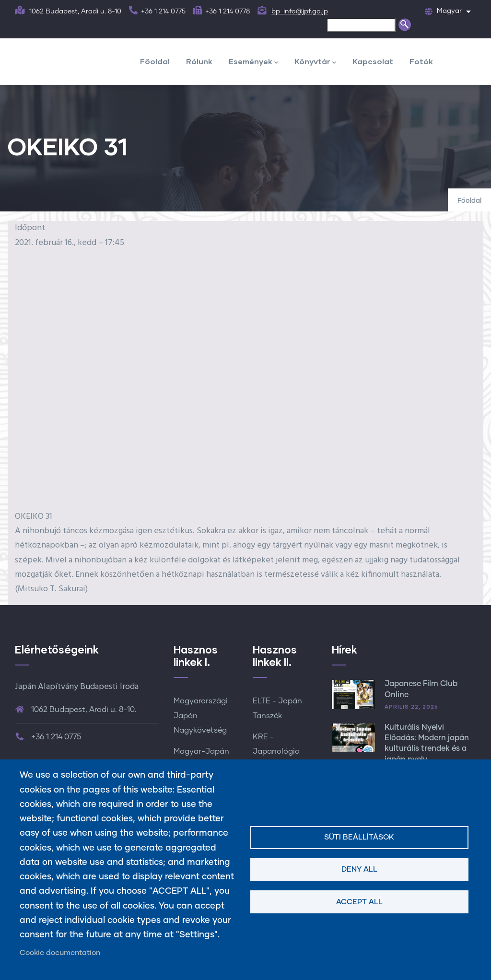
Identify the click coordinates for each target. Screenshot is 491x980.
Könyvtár (315, 62)
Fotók (421, 61)
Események (253, 62)
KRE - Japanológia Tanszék (276, 751)
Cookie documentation (60, 953)
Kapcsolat (373, 61)
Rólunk (199, 61)
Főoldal (155, 61)
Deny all (359, 869)
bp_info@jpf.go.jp (300, 12)
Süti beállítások (359, 837)
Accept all (359, 902)
